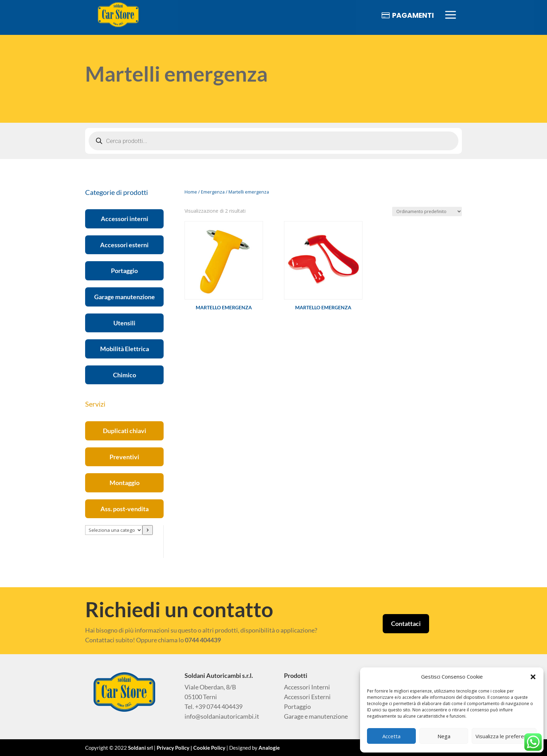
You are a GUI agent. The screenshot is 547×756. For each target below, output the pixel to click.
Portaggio (124, 271)
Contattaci (406, 623)
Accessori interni (125, 219)
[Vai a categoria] (148, 530)
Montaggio (125, 483)
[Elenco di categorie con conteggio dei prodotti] (114, 530)
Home (191, 192)
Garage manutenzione (125, 297)
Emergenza (213, 192)
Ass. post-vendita (125, 509)
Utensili (124, 323)
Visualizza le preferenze (504, 736)
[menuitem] (118, 15)
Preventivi (124, 457)
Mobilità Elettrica (125, 349)
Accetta (391, 736)
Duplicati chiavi (125, 431)
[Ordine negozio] (427, 211)
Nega (444, 736)
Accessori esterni (124, 245)
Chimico (125, 375)
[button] (533, 677)
